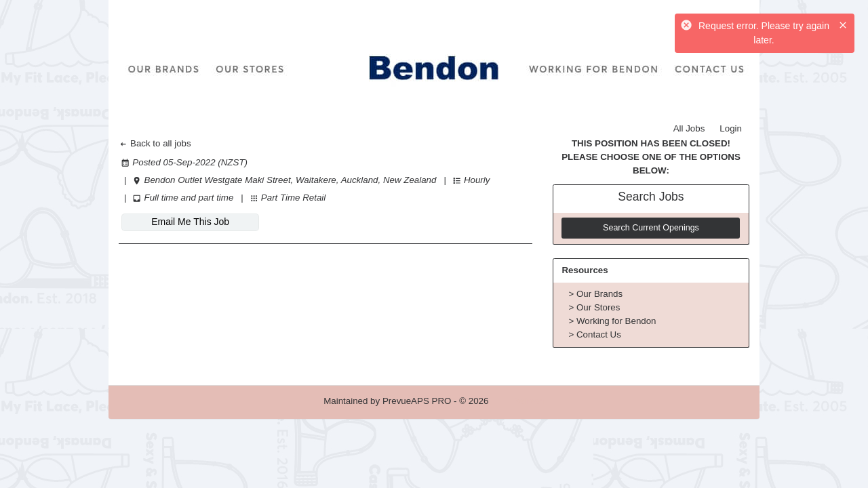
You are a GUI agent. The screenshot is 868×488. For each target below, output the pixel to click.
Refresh (529, 401)
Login (731, 128)
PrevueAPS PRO (417, 401)
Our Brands (599, 294)
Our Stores (598, 307)
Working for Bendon (616, 321)
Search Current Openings (651, 228)
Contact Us (599, 334)
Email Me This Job (190, 222)
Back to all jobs (155, 143)
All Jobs (689, 128)
